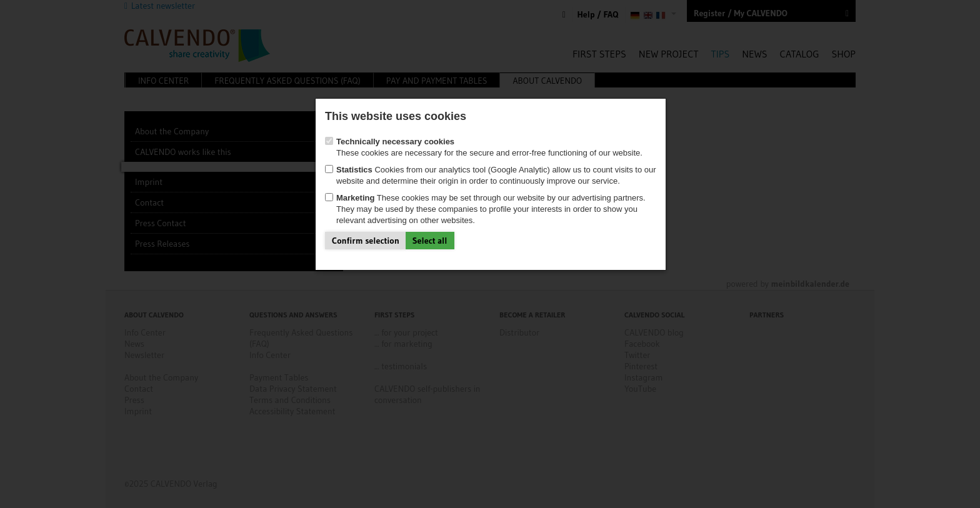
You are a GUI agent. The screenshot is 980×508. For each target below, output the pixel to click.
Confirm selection (366, 241)
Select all (430, 241)
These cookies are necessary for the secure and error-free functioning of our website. (484, 147)
